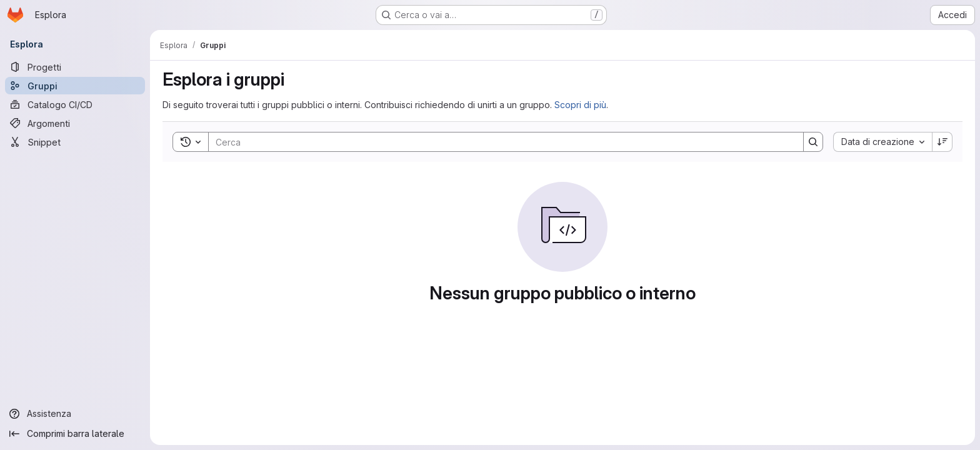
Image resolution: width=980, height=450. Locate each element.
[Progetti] (75, 67)
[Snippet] (75, 142)
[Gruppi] (75, 86)
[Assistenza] (75, 414)
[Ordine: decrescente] (942, 142)
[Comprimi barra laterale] (75, 434)
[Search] (500, 142)
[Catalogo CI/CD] (75, 104)
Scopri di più (580, 105)
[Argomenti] (75, 123)
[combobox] (882, 142)
